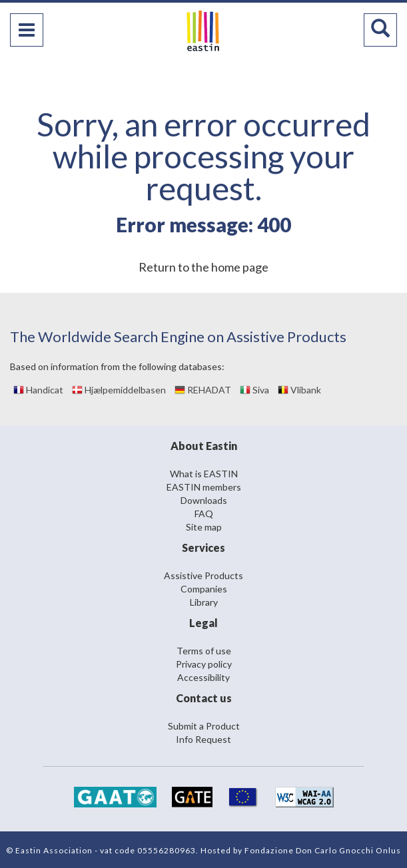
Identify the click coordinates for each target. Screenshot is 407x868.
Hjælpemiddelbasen (119, 390)
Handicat (38, 390)
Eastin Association (54, 850)
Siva (254, 390)
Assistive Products (204, 575)
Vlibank (299, 390)
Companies (204, 589)
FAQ (204, 514)
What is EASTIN (204, 474)
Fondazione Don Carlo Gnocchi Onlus (323, 850)
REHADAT (203, 390)
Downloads (204, 500)
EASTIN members (204, 487)
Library (204, 602)
